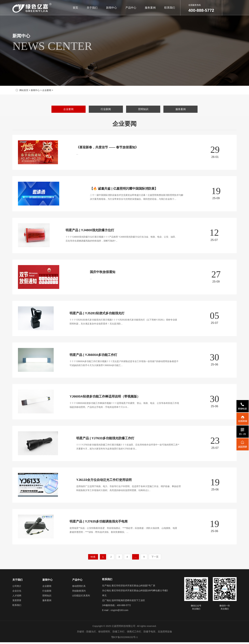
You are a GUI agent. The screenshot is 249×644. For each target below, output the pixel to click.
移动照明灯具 (79, 588)
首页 (75, 8)
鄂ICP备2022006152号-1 (125, 639)
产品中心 (131, 8)
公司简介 (17, 588)
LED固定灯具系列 (81, 597)
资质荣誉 (17, 602)
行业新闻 (106, 109)
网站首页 (22, 90)
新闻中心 (111, 8)
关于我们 (92, 8)
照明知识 (143, 109)
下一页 (155, 558)
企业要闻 (47, 90)
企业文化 (17, 593)
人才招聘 (17, 597)
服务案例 (150, 8)
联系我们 (170, 8)
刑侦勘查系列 (79, 593)
